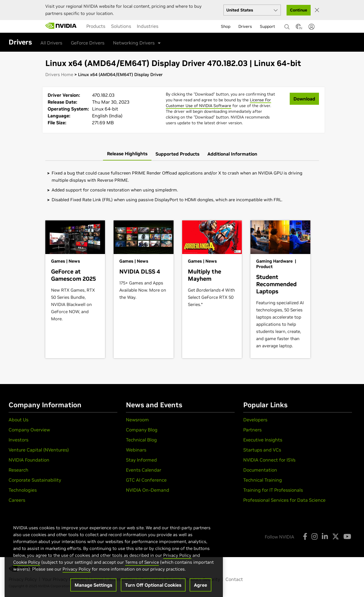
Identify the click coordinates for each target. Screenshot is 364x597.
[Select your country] (252, 10)
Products (96, 26)
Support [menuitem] (267, 26)
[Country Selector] (298, 28)
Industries (148, 26)
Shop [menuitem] (226, 26)
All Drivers (51, 43)
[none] (285, 24)
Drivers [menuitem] (245, 26)
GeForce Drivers (88, 43)
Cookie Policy (27, 571)
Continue (299, 10)
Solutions (121, 26)
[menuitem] (96, 26)
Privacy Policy (177, 564)
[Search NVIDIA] (287, 25)
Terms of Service (142, 571)
